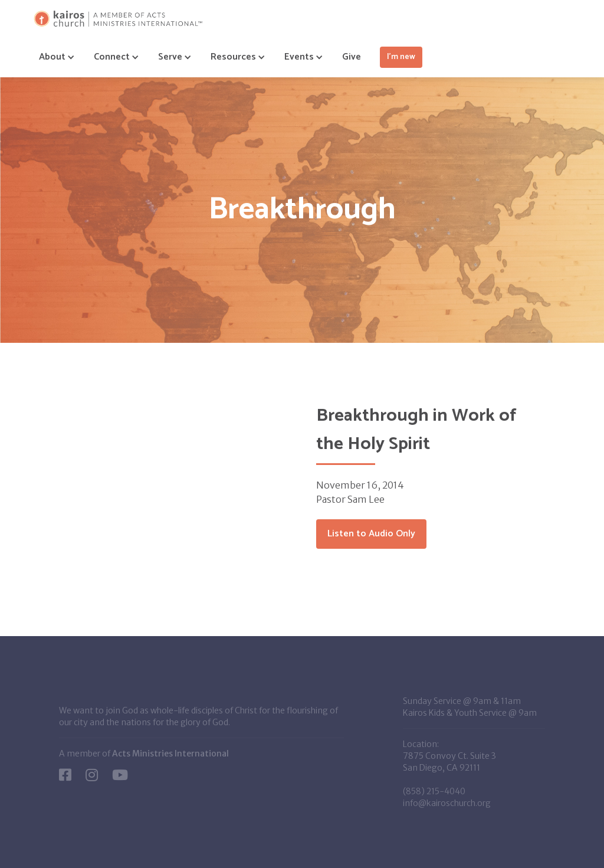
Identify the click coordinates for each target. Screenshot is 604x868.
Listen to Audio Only (371, 534)
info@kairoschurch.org (447, 803)
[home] (118, 19)
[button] (52, 57)
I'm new (401, 57)
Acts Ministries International (170, 754)
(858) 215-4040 (434, 791)
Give (352, 57)
